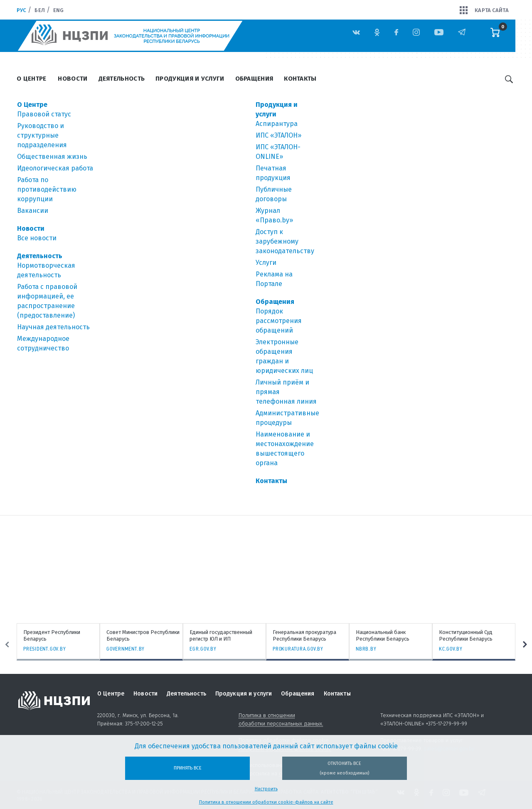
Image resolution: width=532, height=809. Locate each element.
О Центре (31, 79)
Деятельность (122, 79)
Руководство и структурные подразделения (42, 135)
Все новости (37, 238)
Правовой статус (44, 114)
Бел (39, 10)
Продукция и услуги (190, 79)
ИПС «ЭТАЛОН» (278, 135)
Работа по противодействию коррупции (47, 189)
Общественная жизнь (52, 157)
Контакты (300, 79)
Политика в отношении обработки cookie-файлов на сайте (266, 802)
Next (525, 644)
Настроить (266, 789)
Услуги (266, 263)
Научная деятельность (53, 327)
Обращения (254, 79)
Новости (73, 79)
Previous (7, 644)
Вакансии (33, 211)
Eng (58, 10)
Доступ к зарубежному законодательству (285, 241)
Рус (21, 10)
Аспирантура (277, 124)
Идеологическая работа (55, 168)
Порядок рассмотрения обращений (279, 321)
